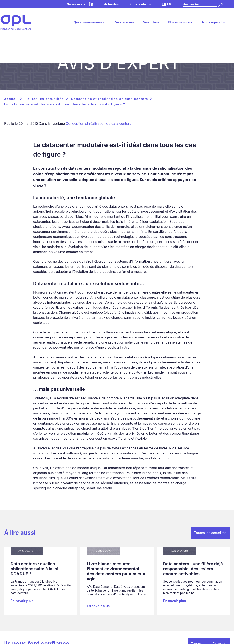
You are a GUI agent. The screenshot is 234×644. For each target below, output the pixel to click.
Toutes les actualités (210, 533)
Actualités (111, 4)
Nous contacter (140, 4)
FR (164, 4)
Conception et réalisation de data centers (99, 123)
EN (169, 4)
